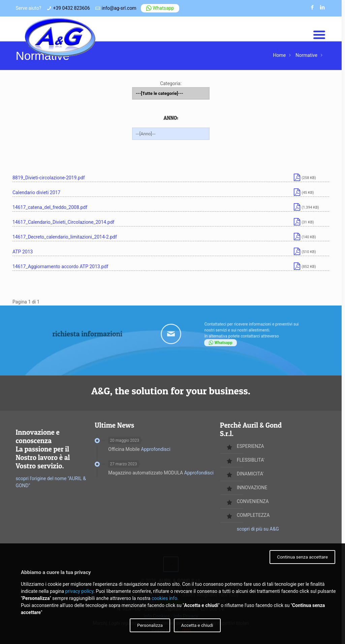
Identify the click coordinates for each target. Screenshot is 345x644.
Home (280, 55)
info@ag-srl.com (119, 8)
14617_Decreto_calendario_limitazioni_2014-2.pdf (65, 237)
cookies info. (165, 598)
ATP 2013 (23, 252)
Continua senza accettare (302, 557)
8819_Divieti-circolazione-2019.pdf (49, 178)
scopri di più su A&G (258, 529)
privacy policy (79, 591)
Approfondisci (155, 449)
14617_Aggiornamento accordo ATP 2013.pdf (60, 266)
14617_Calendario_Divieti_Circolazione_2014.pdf (63, 222)
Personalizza (150, 625)
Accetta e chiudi (197, 625)
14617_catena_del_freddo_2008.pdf (50, 207)
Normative (306, 55)
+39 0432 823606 (71, 8)
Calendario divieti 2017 (36, 192)
